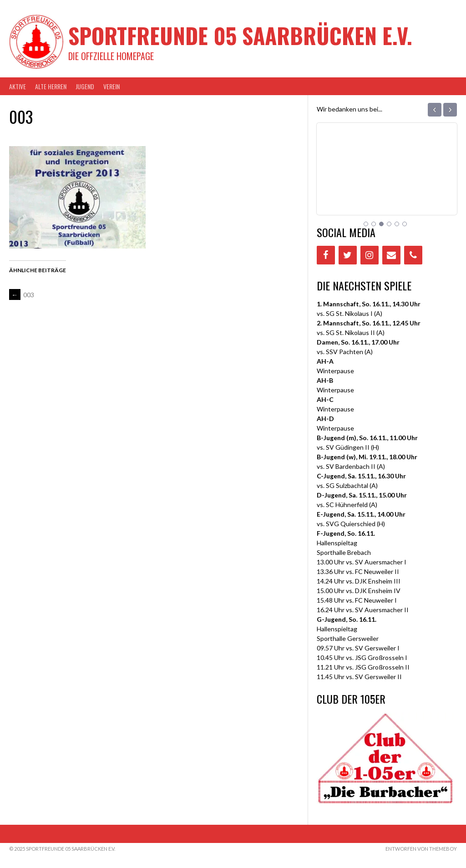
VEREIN (111, 86)
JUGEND (85, 86)
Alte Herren (51, 86)
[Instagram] (370, 255)
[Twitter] (348, 255)
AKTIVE (18, 86)
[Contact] (391, 255)
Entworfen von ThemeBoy (421, 849)
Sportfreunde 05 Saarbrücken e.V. (240, 35)
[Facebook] (326, 255)
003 (22, 295)
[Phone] (413, 255)
